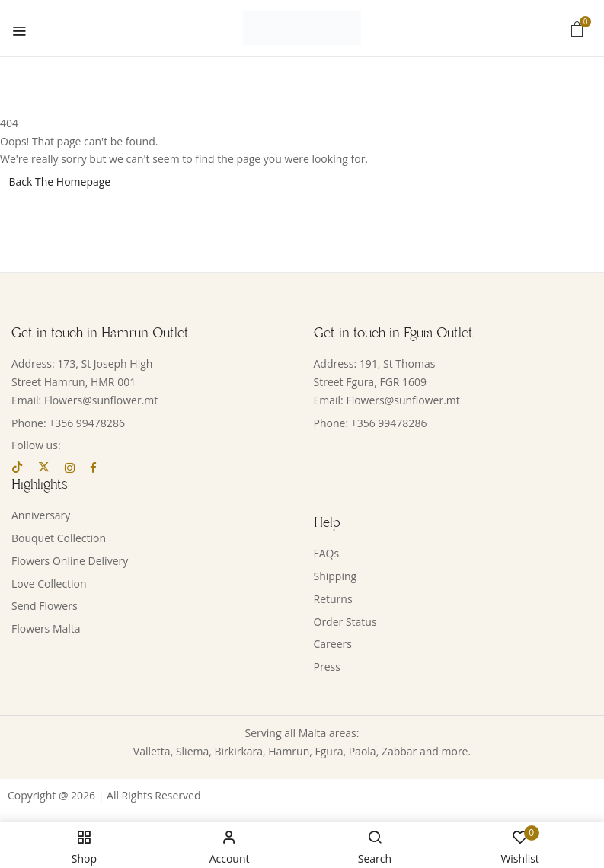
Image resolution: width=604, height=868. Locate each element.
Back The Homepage (60, 182)
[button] (577, 29)
